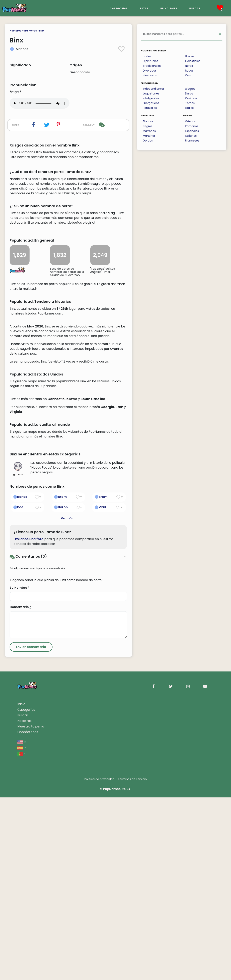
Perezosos (150, 108)
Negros (148, 126)
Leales (189, 108)
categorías (119, 8)
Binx (42, 31)
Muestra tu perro (31, 909)
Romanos (192, 126)
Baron (63, 690)
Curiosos (191, 98)
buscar (195, 8)
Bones (22, 679)
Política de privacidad (99, 962)
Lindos (147, 56)
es (21, 930)
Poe (20, 690)
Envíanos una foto (29, 722)
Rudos (189, 71)
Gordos (148, 141)
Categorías (26, 892)
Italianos (191, 136)
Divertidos (150, 71)
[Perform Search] (220, 34)
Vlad (102, 690)
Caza (189, 75)
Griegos (190, 121)
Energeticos (151, 103)
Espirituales (150, 61)
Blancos (148, 121)
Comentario (20, 790)
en (22, 924)
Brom (62, 679)
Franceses (192, 141)
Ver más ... (68, 701)
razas (144, 8)
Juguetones (151, 93)
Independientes (154, 89)
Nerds (189, 66)
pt (22, 936)
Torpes (190, 103)
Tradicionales (152, 66)
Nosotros (24, 903)
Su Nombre (20, 770)
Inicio (21, 887)
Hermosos (150, 75)
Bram (103, 679)
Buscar (23, 898)
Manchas (149, 136)
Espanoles (192, 131)
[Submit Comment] (31, 830)
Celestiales (193, 61)
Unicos (190, 56)
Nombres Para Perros (23, 31)
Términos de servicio (132, 962)
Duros (189, 93)
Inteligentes (151, 98)
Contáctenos (28, 915)
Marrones (149, 131)
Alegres (190, 89)
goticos (18, 652)
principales (169, 8)
